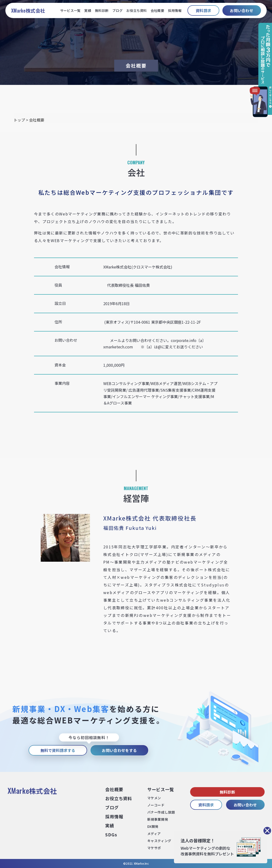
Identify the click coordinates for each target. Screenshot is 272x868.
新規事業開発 (158, 819)
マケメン (154, 798)
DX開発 (153, 826)
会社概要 (157, 10)
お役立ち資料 (137, 10)
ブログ (117, 10)
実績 (88, 10)
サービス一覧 (70, 10)
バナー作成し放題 (161, 812)
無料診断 (102, 10)
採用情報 (175, 10)
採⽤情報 (114, 816)
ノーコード (156, 805)
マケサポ (154, 848)
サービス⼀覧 (161, 789)
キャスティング (159, 841)
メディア (154, 834)
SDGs (111, 834)
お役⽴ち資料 (119, 798)
